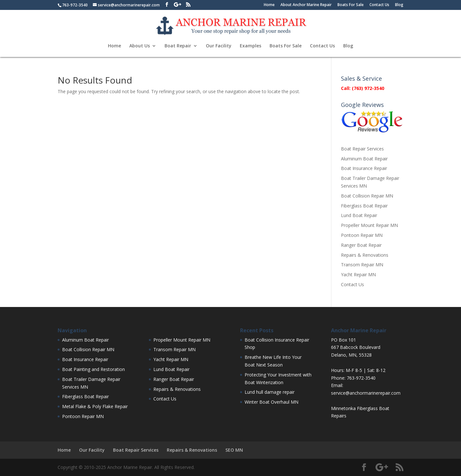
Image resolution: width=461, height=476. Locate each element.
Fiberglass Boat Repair (364, 206)
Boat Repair (178, 46)
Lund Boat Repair (359, 215)
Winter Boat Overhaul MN (271, 402)
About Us (140, 46)
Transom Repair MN (362, 265)
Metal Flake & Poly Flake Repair (95, 406)
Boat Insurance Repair (364, 168)
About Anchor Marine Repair (306, 5)
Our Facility (219, 46)
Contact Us (379, 5)
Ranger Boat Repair (361, 245)
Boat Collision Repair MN (367, 196)
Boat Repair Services (362, 149)
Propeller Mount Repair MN (369, 225)
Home (269, 5)
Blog (399, 5)
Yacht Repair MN (358, 274)
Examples (251, 46)
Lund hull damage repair (270, 392)
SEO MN (234, 450)
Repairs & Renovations (365, 255)
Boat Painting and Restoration (93, 369)
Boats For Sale (351, 5)
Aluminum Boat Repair (364, 159)
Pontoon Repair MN (362, 235)
